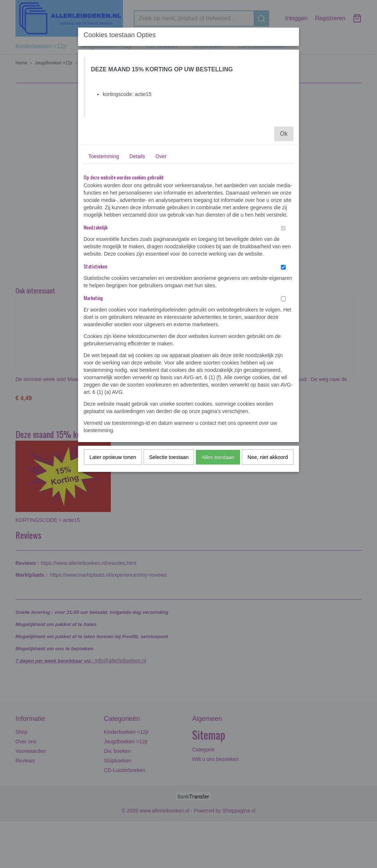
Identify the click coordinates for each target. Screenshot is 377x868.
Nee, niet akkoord (268, 457)
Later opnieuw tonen (113, 457)
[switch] (283, 228)
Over (161, 156)
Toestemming (104, 156)
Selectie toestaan (169, 457)
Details (137, 156)
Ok (284, 134)
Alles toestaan (218, 457)
